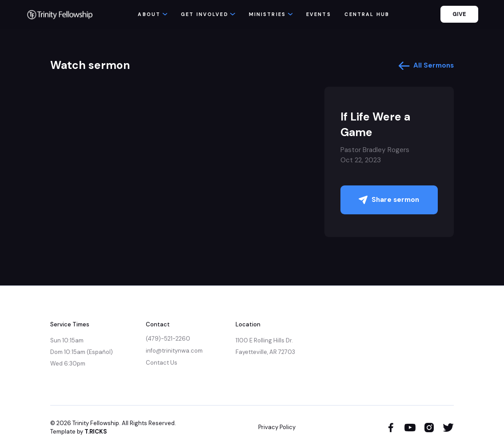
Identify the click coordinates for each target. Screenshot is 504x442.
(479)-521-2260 (168, 339)
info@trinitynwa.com (174, 351)
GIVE (459, 14)
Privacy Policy (277, 427)
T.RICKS (96, 432)
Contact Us (162, 363)
